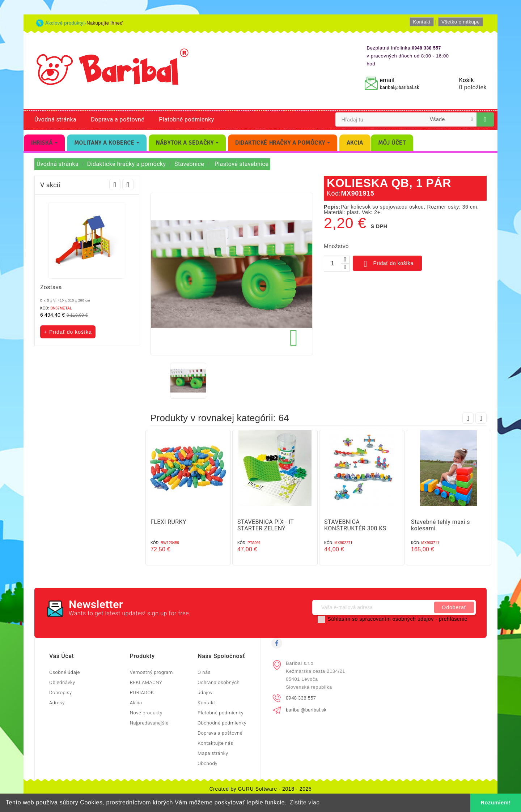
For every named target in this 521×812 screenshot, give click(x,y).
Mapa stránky (213, 753)
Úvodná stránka (55, 119)
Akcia (136, 703)
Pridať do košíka (387, 264)
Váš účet (62, 656)
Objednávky (62, 682)
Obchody (207, 763)
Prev (115, 185)
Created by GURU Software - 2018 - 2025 (261, 789)
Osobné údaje (65, 672)
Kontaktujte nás (215, 743)
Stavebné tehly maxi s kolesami (440, 525)
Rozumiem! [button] (496, 803)
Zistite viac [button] (304, 802)
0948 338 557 (301, 698)
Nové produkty (146, 713)
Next (128, 185)
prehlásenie (453, 619)
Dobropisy (61, 693)
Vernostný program (151, 672)
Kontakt (422, 22)
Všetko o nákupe (461, 22)
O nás (204, 672)
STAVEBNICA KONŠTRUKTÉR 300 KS (355, 525)
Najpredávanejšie (149, 723)
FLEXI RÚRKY (168, 522)
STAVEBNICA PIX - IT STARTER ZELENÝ (266, 525)
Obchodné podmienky (222, 723)
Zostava (51, 287)
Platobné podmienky (186, 119)
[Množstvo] (332, 264)
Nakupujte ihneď (105, 23)
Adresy (57, 703)
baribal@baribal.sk (399, 87)
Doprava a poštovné (118, 119)
